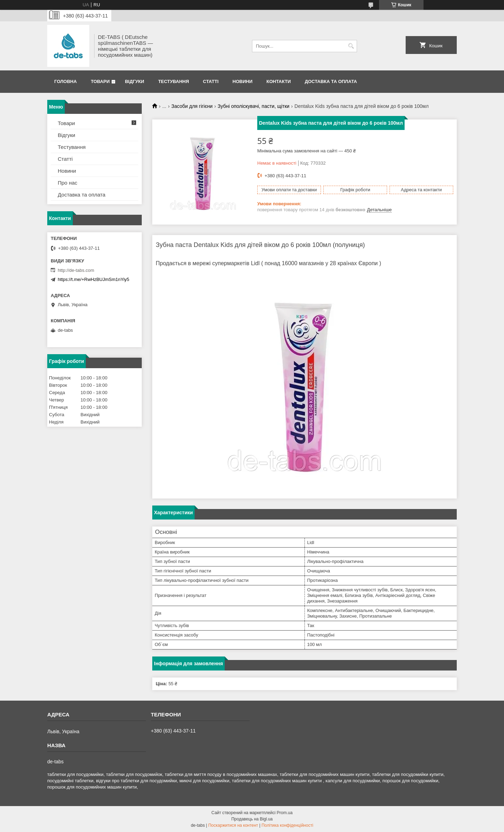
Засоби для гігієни (192, 106)
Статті (211, 81)
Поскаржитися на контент (233, 825)
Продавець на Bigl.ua (252, 819)
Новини (242, 81)
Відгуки (135, 81)
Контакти (279, 81)
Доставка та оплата (331, 81)
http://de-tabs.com (76, 270)
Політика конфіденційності (287, 825)
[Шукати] (351, 46)
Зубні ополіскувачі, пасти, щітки (254, 106)
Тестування (174, 81)
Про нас (68, 183)
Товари (100, 81)
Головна (65, 81)
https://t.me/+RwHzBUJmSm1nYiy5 (93, 279)
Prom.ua (285, 813)
